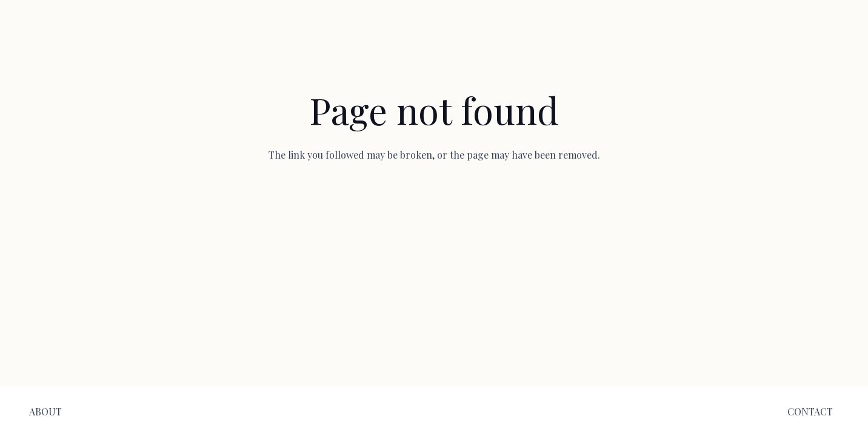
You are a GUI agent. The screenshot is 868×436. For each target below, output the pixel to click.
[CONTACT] (810, 412)
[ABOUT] (45, 412)
